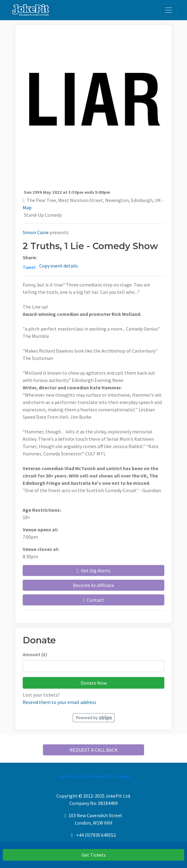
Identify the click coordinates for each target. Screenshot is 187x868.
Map (27, 208)
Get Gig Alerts (93, 571)
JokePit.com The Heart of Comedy (93, 776)
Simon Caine (36, 232)
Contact (94, 600)
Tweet (29, 267)
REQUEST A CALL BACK (94, 750)
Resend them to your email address (59, 702)
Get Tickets (94, 855)
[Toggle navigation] (169, 10)
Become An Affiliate (93, 585)
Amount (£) (35, 654)
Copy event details (59, 266)
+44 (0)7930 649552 (96, 835)
